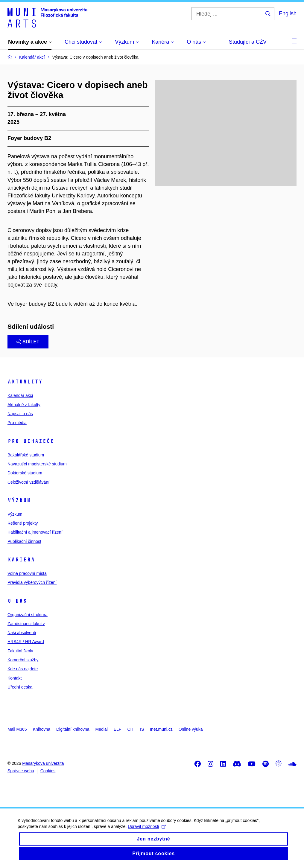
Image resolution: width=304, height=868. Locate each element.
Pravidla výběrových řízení (32, 582)
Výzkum (19, 500)
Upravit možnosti (147, 833)
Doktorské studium (25, 473)
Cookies (48, 771)
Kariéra (21, 560)
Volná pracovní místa (27, 573)
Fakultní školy (20, 651)
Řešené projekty (23, 523)
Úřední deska (20, 687)
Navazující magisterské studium (37, 464)
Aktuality (25, 382)
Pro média (17, 423)
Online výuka (191, 729)
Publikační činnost (24, 541)
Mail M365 (17, 729)
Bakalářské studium (26, 455)
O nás (17, 601)
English (288, 13)
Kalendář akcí (20, 395)
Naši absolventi (22, 633)
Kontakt (15, 678)
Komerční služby (23, 660)
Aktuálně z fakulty (24, 405)
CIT (131, 729)
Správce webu (21, 771)
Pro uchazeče (31, 441)
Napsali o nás (20, 414)
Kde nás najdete (23, 669)
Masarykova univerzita (43, 763)
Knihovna (42, 729)
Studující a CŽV (248, 42)
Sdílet (28, 342)
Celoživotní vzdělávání (28, 482)
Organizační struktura (28, 615)
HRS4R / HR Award (26, 642)
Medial (102, 729)
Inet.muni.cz (161, 729)
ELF (118, 729)
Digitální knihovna (73, 729)
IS (142, 729)
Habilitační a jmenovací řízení (35, 532)
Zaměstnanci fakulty (26, 624)
